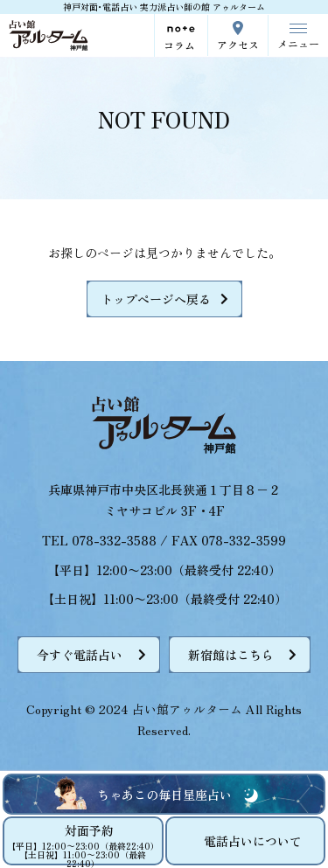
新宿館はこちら (231, 655)
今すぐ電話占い (80, 655)
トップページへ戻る (156, 299)
